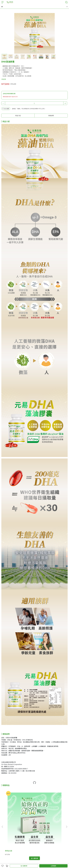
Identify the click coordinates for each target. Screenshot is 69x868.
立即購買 (53, 866)
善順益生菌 (9, 809)
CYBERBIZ (38, 861)
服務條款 (22, 845)
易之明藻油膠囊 (31, 809)
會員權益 (10, 845)
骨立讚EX (50, 809)
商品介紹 (18, 115)
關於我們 (4, 845)
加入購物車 (24, 866)
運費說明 (16, 845)
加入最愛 (6, 109)
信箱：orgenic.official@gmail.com (12, 835)
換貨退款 (34, 845)
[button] (67, 806)
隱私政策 (28, 845)
